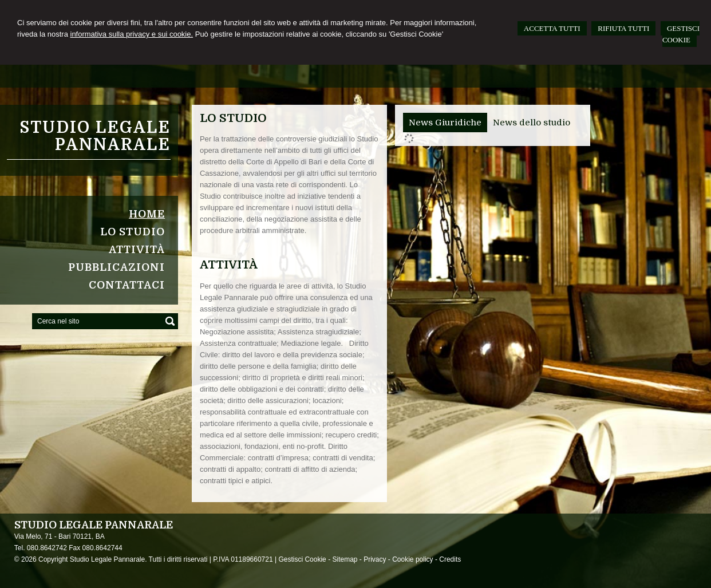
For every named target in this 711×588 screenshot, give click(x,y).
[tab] (445, 123)
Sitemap (345, 559)
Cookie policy (412, 559)
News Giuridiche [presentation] (445, 123)
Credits (450, 559)
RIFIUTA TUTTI (623, 28)
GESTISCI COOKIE (681, 34)
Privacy (375, 559)
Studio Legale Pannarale (95, 136)
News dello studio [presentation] (532, 123)
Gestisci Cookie (302, 559)
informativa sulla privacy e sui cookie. (132, 34)
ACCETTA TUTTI (552, 28)
